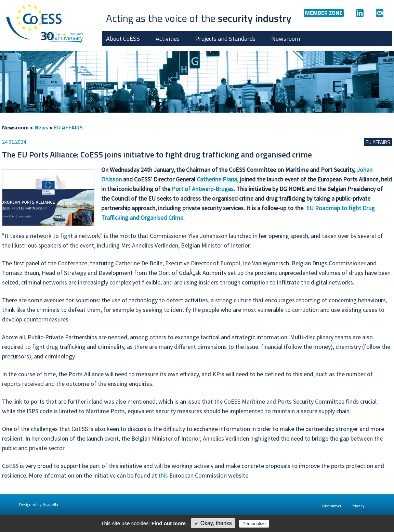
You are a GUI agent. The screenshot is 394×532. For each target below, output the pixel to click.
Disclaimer (332, 506)
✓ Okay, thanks (213, 523)
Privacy (358, 506)
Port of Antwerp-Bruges (203, 189)
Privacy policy (285, 523)
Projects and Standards (225, 39)
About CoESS (123, 39)
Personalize (254, 524)
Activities (168, 39)
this (163, 475)
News (41, 127)
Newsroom (286, 39)
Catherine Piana (217, 179)
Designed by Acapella (39, 504)
